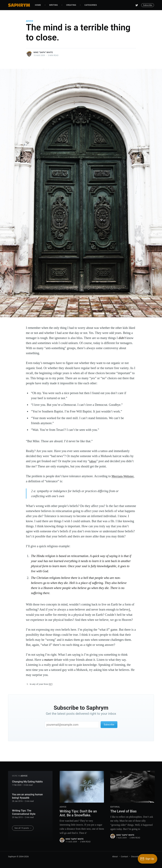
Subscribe (148, 5)
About (115, 856)
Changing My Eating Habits (27, 781)
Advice (30, 21)
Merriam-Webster (123, 476)
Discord (135, 856)
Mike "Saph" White (43, 52)
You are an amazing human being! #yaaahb (27, 796)
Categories (91, 5)
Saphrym (12, 856)
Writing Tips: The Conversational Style (24, 812)
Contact (124, 856)
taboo (93, 461)
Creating (71, 5)
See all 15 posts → (23, 828)
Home (38, 5)
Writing (53, 5)
